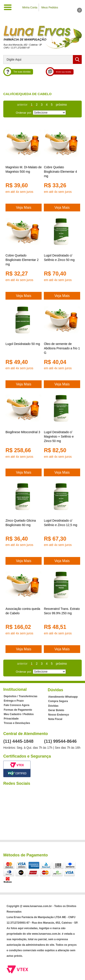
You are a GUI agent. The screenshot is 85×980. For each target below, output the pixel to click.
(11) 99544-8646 (60, 741)
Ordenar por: (24, 111)
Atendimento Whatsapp (63, 697)
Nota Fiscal (55, 719)
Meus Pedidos (50, 8)
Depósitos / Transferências (21, 696)
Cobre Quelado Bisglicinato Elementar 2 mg (22, 260)
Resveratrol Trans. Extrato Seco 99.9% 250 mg (62, 611)
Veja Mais (24, 208)
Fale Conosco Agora (17, 705)
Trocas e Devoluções (17, 723)
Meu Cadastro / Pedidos (19, 714)
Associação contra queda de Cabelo (23, 611)
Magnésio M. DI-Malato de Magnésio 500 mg (24, 169)
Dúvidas (53, 706)
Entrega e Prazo (14, 701)
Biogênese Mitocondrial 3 (23, 432)
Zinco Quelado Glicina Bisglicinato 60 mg (21, 523)
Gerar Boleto (56, 710)
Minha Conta (30, 8)
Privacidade (11, 719)
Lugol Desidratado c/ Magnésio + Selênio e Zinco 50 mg (59, 436)
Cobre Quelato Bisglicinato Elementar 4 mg (60, 172)
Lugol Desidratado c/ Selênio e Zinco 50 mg (59, 258)
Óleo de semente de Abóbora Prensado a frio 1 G (62, 348)
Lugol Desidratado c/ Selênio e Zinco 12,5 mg (60, 523)
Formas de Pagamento (18, 710)
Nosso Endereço (59, 715)
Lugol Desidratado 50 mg (23, 344)
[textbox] (42, 59)
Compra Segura (58, 701)
